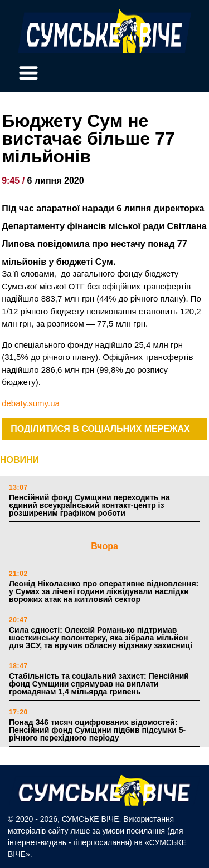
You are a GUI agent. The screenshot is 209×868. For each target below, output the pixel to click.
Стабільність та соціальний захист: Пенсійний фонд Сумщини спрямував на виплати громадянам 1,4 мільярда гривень (99, 684)
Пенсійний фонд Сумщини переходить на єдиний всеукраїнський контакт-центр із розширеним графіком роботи (89, 505)
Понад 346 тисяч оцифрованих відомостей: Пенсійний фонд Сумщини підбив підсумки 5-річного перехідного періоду (97, 730)
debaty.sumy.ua (31, 403)
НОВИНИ (20, 460)
